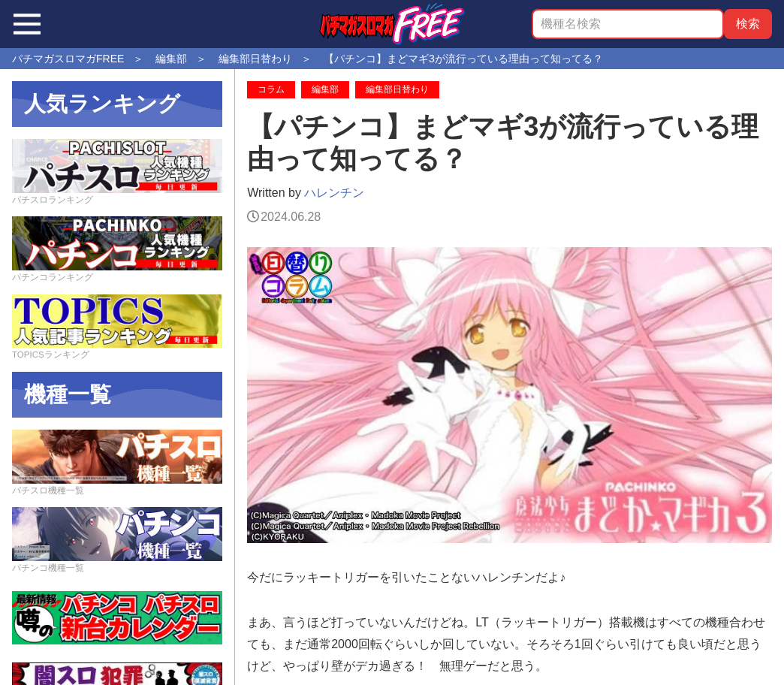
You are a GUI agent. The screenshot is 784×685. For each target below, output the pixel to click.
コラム (271, 89)
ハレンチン (334, 193)
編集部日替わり (397, 89)
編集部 (325, 89)
